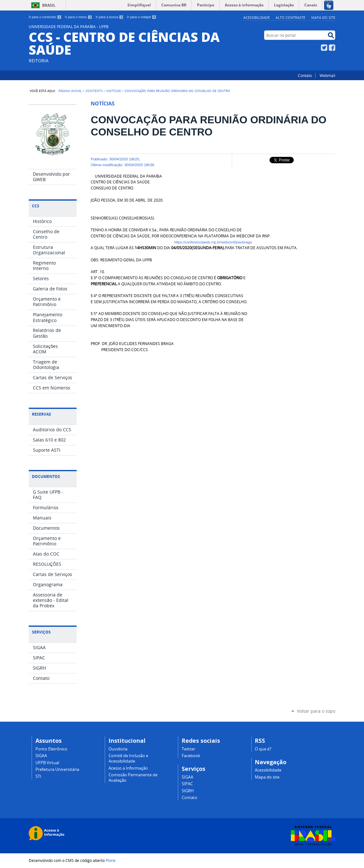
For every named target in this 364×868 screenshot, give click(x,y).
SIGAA (41, 756)
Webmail (327, 75)
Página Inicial (70, 91)
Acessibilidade (257, 17)
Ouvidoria (118, 749)
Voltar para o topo (316, 711)
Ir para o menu (78, 17)
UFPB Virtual (47, 763)
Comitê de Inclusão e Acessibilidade (128, 758)
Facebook (332, 48)
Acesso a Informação (128, 768)
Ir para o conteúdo (45, 17)
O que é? (263, 749)
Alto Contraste (290, 17)
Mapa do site (323, 17)
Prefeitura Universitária (57, 769)
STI (38, 776)
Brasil (49, 5)
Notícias (114, 91)
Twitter (324, 48)
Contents (94, 91)
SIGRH (188, 791)
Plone (111, 860)
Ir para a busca (110, 17)
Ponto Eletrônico (51, 749)
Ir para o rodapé (142, 17)
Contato (305, 75)
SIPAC (187, 784)
